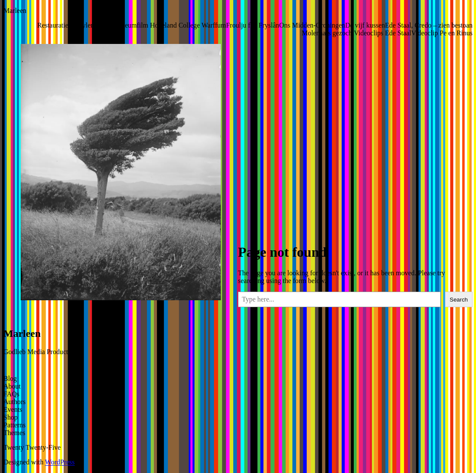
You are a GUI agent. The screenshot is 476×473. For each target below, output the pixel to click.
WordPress (60, 462)
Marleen (15, 11)
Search (459, 300)
